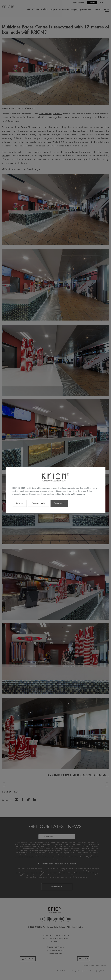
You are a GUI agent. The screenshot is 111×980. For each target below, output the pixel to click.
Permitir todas (59, 503)
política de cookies (78, 494)
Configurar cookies (39, 503)
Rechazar (19, 503)
